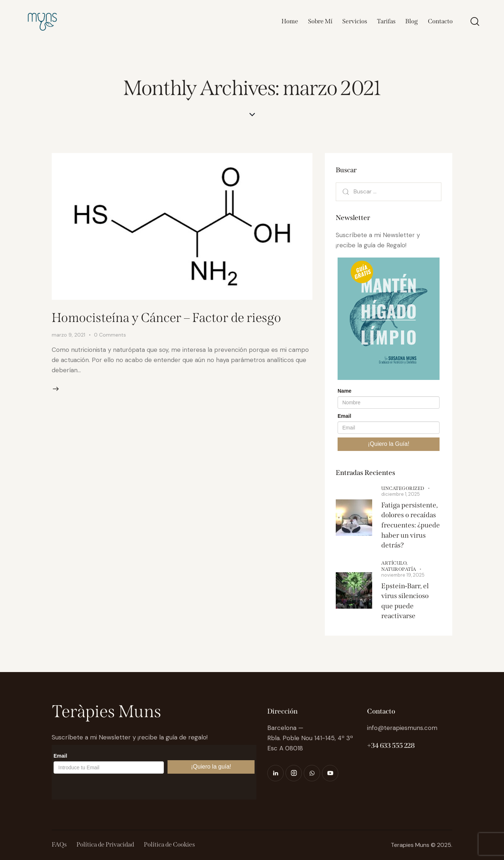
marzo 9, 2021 (68, 335)
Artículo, (395, 563)
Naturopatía (399, 569)
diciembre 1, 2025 (401, 494)
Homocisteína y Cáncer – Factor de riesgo (166, 318)
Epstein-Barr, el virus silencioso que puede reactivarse (405, 601)
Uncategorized (403, 488)
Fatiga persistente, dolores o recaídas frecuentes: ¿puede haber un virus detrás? (411, 525)
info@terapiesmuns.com (402, 728)
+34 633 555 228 (391, 745)
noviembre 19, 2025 (403, 575)
